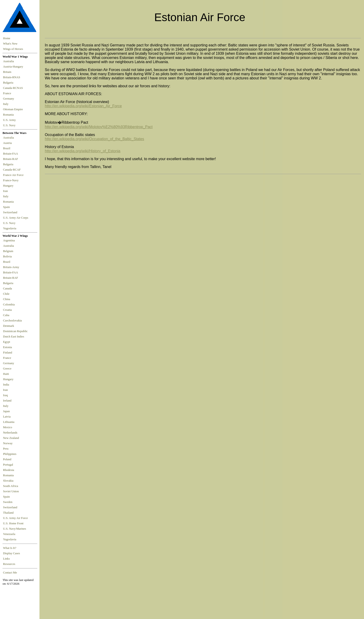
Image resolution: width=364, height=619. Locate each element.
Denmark (9, 326)
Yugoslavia (10, 228)
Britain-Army (11, 267)
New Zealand (11, 438)
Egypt (7, 342)
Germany (9, 99)
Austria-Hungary (14, 67)
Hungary (9, 186)
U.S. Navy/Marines (15, 529)
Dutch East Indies (14, 337)
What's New (10, 44)
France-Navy (11, 180)
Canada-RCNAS (14, 88)
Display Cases (11, 553)
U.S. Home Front (13, 523)
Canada (7, 288)
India (6, 385)
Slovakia (8, 481)
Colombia (9, 305)
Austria (8, 143)
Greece (7, 369)
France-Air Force (14, 175)
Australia (9, 61)
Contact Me (10, 573)
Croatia (7, 310)
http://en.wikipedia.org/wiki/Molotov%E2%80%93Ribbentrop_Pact (99, 127)
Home (7, 38)
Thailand (8, 513)
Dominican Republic (15, 331)
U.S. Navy (10, 125)
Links (6, 559)
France (8, 93)
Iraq (5, 395)
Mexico (8, 427)
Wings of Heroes (13, 49)
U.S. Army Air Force (15, 518)
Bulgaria (9, 83)
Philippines (10, 454)
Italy (6, 104)
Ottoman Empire (14, 109)
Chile (6, 294)
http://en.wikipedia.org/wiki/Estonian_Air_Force (83, 106)
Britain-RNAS (12, 77)
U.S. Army (10, 120)
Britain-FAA (11, 154)
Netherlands (10, 433)
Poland (7, 459)
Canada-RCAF (13, 170)
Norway (8, 443)
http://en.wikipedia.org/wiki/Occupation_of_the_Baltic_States (94, 139)
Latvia (7, 417)
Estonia (7, 347)
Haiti (6, 374)
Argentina (9, 240)
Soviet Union (11, 491)
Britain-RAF (11, 159)
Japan (6, 411)
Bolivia (7, 256)
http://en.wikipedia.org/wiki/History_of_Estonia (83, 151)
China (7, 299)
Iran (6, 191)
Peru (6, 449)
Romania (9, 115)
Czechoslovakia (12, 321)
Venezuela (9, 534)
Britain (8, 72)
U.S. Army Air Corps (16, 218)
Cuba (6, 315)
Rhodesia (9, 470)
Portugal (8, 465)
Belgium (8, 251)
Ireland (7, 401)
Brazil (7, 148)
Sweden (8, 502)
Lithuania (9, 422)
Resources (9, 564)
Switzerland (10, 212)
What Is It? (10, 548)
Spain (6, 207)
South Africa (11, 486)
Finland (8, 353)
